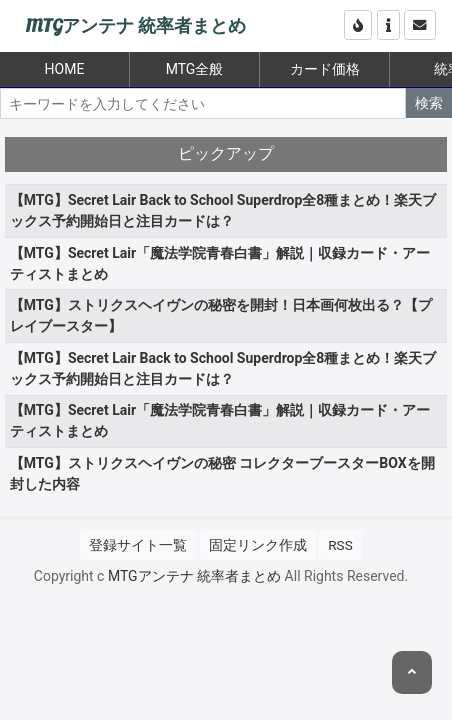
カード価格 (325, 69)
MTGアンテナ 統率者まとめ (135, 26)
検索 (429, 103)
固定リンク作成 (258, 545)
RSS (340, 545)
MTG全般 (195, 69)
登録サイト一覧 (138, 545)
